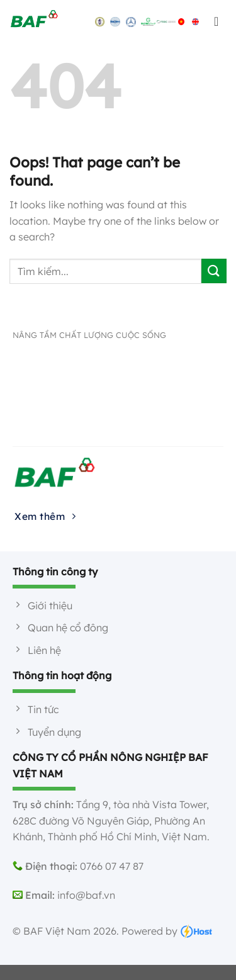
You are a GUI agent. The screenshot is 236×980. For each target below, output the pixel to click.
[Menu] (217, 21)
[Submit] (214, 271)
